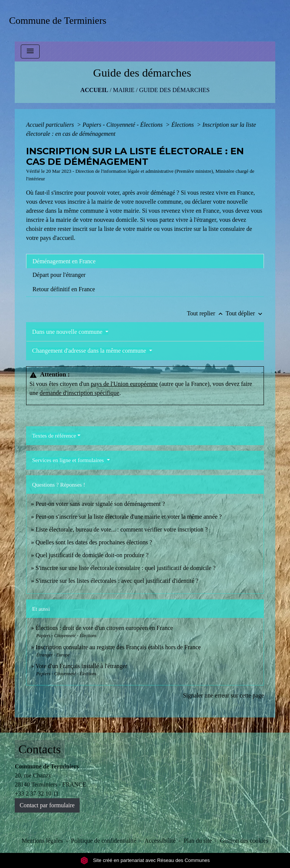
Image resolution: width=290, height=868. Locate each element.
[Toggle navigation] (30, 51)
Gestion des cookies (244, 841)
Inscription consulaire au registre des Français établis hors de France (118, 647)
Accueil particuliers (51, 125)
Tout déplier (245, 313)
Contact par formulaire (47, 805)
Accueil (94, 90)
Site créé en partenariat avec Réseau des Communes (145, 860)
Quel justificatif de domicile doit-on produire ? (92, 555)
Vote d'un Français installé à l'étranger (81, 666)
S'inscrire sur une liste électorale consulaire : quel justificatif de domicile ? (126, 568)
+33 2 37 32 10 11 (37, 793)
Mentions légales (42, 841)
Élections (184, 125)
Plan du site (198, 841)
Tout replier (206, 313)
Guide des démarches (174, 90)
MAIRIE (124, 90)
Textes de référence (54, 436)
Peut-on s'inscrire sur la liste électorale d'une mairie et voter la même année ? (129, 517)
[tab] (145, 261)
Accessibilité (160, 841)
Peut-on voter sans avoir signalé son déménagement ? (100, 504)
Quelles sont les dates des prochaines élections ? (94, 542)
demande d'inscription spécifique (79, 393)
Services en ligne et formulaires (69, 460)
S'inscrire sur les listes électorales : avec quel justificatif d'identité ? (117, 581)
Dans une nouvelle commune (68, 332)
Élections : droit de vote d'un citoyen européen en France (104, 628)
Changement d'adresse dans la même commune (90, 351)
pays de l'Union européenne (124, 384)
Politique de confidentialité (104, 841)
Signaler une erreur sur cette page (223, 695)
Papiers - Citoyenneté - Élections (123, 125)
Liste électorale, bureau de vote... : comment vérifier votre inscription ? (122, 529)
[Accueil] (60, 21)
